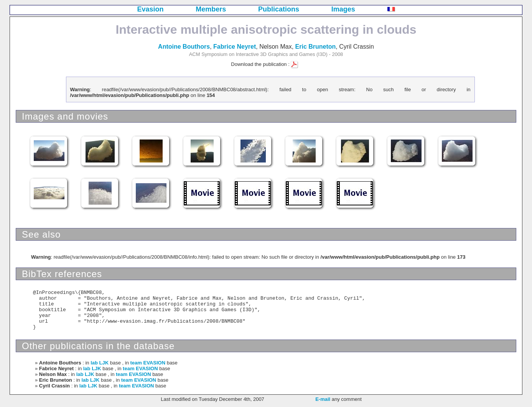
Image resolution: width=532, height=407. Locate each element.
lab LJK (100, 363)
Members (211, 9)
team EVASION (148, 363)
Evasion (151, 9)
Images (343, 9)
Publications (279, 9)
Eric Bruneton (316, 47)
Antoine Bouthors (184, 47)
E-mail (323, 399)
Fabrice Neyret (235, 47)
